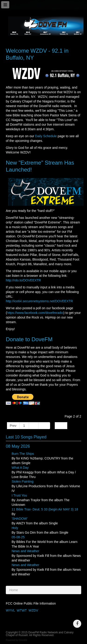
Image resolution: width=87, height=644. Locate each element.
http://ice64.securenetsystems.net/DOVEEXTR (39, 301)
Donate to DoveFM (29, 339)
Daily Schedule (46, 136)
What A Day (20, 468)
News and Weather (25, 551)
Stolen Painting (23, 481)
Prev (13, 426)
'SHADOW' (19, 519)
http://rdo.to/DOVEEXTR (23, 280)
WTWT (22, 610)
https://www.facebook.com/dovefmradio (35, 313)
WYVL (10, 610)
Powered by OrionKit (16, 640)
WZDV (33, 610)
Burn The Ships (23, 454)
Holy (15, 528)
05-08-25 (18, 537)
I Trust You (19, 495)
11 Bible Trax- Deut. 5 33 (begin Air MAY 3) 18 (45, 509)
